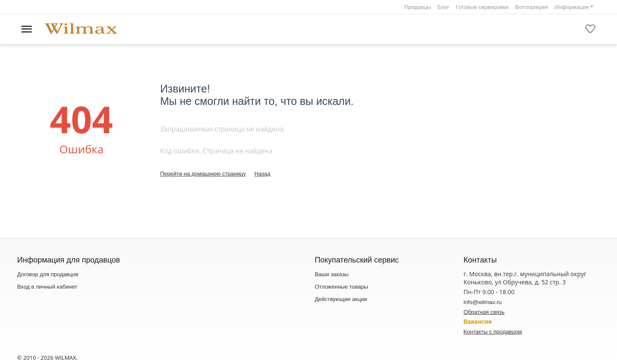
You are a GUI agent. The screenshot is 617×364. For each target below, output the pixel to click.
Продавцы (418, 7)
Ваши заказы (331, 274)
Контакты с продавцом (493, 332)
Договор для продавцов (48, 274)
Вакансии (478, 322)
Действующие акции (341, 299)
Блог (443, 7)
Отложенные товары (341, 287)
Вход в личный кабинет (47, 287)
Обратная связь (484, 312)
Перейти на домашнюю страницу (203, 174)
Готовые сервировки (482, 7)
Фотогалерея (532, 7)
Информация (572, 7)
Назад (262, 174)
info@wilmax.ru (483, 302)
